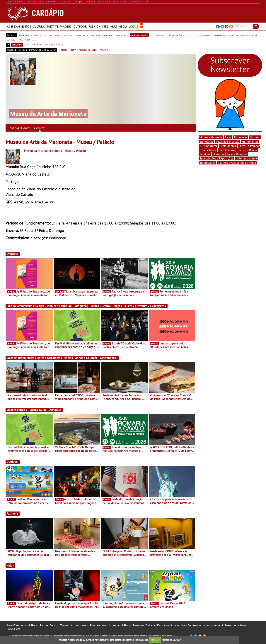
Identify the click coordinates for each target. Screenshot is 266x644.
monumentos (122, 35)
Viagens (66, 26)
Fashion (95, 26)
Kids (105, 26)
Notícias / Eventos (20, 128)
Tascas (69, 358)
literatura (252, 35)
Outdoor (80, 26)
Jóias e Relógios (237, 154)
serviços (11, 40)
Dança (118, 306)
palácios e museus (139, 35)
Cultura (39, 26)
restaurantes (25, 35)
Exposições (158, 306)
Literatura (142, 306)
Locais (133, 26)
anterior (63, 50)
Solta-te (52, 26)
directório (17, 45)
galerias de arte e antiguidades (229, 35)
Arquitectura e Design (32, 306)
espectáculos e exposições (199, 35)
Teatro (107, 306)
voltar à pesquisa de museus (84, 50)
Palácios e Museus (227, 142)
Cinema (95, 306)
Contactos (40, 128)
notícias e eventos (54, 45)
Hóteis (22, 410)
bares (20, 40)
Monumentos (250, 142)
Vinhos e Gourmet (87, 358)
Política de (171, 640)
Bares (228, 137)
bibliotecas (108, 35)
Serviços (205, 154)
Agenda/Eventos (19, 26)
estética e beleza (159, 35)
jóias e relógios (177, 35)
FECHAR (155, 640)
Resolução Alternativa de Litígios (231, 625)
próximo (104, 50)
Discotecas (241, 137)
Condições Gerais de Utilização (196, 625)
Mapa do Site (13, 629)
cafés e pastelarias (43, 35)
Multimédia (119, 26)
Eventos (13, 254)
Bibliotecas (206, 142)
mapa (27, 45)
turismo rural (82, 35)
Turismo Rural (38, 410)
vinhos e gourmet (63, 35)
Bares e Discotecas (50, 358)
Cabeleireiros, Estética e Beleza (238, 150)
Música (129, 306)
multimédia (37, 45)
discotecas (30, 40)
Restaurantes (27, 358)
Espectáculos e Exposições (216, 158)
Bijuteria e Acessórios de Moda (237, 163)
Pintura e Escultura (60, 306)
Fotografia (81, 306)
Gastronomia (109, 358)
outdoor (96, 35)
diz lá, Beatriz (31, 625)
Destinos (55, 410)
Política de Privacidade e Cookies (162, 625)
